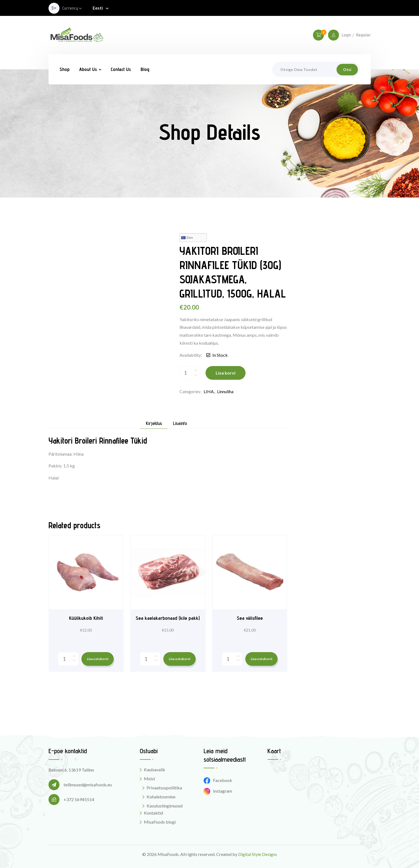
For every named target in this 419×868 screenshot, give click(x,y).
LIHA (209, 391)
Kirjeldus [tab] (154, 423)
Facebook (218, 780)
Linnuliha (225, 391)
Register (363, 35)
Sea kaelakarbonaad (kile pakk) (168, 618)
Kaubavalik (155, 770)
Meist (149, 779)
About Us (88, 69)
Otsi (347, 69)
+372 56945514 (79, 799)
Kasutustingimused (165, 806)
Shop (65, 69)
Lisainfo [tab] (180, 423)
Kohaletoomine (161, 797)
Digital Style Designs (258, 854)
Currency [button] (70, 8)
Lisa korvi (226, 373)
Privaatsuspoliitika (164, 788)
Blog (145, 69)
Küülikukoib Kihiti (86, 618)
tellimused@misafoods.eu (88, 785)
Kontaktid (153, 813)
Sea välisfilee (250, 618)
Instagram (218, 791)
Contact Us (121, 69)
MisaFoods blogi (160, 822)
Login (346, 35)
